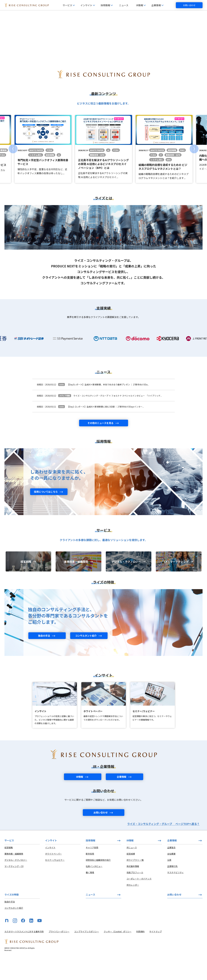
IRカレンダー (133, 909)
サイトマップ (156, 956)
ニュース (124, 5)
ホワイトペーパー (53, 878)
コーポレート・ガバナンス (139, 903)
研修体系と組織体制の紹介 (98, 884)
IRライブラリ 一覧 (135, 884)
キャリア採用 (92, 872)
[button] (13, 173)
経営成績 (131, 878)
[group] (43, 173)
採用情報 (91, 865)
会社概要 (171, 878)
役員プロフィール (135, 897)
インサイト (50, 872)
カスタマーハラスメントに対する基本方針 (24, 956)
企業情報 (172, 865)
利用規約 (140, 956)
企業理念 (171, 872)
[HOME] (27, 5)
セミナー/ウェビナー (55, 884)
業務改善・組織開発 (14, 878)
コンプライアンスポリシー (87, 956)
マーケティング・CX (14, 890)
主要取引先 (172, 890)
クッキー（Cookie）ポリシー (118, 956)
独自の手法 (10, 926)
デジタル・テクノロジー (16, 884)
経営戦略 (9, 872)
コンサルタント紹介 (14, 932)
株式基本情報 (133, 890)
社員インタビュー (94, 890)
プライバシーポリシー (59, 956)
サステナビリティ (175, 897)
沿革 (169, 884)
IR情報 (130, 865)
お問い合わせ (189, 5)
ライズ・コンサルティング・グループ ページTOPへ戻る (163, 848)
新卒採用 (90, 878)
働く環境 (90, 897)
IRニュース (132, 872)
